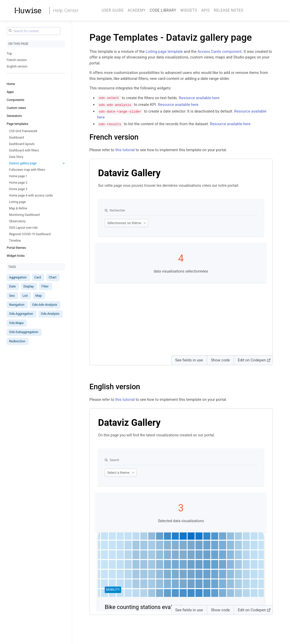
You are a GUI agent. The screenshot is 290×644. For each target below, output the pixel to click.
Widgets (189, 10)
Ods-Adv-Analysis (45, 305)
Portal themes (16, 248)
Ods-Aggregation (21, 314)
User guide (113, 10)
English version (17, 66)
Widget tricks (16, 256)
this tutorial (125, 150)
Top (9, 54)
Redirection (17, 341)
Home (11, 84)
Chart (52, 277)
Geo (12, 296)
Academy (137, 10)
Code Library (163, 10)
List (25, 296)
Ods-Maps (16, 323)
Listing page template (164, 52)
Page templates (17, 124)
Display (29, 286)
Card (38, 277)
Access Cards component (219, 52)
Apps (10, 92)
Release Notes (229, 10)
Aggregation (18, 277)
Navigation (17, 305)
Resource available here (199, 98)
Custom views (16, 108)
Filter (45, 286)
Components (16, 100)
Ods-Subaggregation (24, 332)
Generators (14, 116)
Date (12, 286)
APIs (205, 10)
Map (39, 296)
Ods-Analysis (50, 314)
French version (17, 60)
